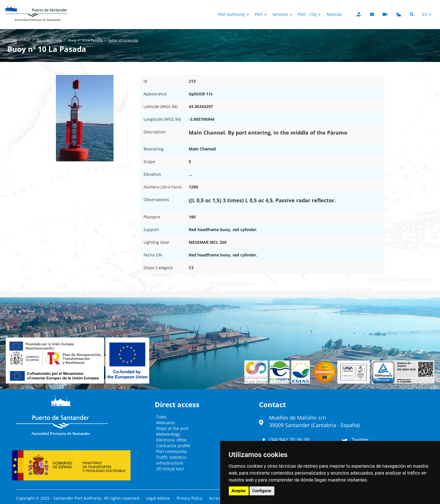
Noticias (334, 14)
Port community (171, 451)
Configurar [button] (262, 491)
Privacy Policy (189, 498)
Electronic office (171, 440)
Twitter (360, 440)
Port (261, 14)
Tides (161, 417)
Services (282, 14)
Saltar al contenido (123, 40)
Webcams (166, 423)
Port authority (234, 14)
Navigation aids (49, 40)
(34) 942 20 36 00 (289, 440)
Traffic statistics (171, 457)
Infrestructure (170, 463)
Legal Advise (158, 498)
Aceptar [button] (239, 491)
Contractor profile (173, 446)
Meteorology (168, 434)
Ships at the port (172, 428)
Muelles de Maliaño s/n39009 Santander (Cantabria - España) (314, 421)
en (427, 14)
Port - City (309, 14)
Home (12, 40)
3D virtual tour (170, 469)
